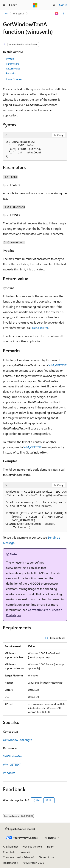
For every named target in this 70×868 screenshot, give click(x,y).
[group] (35, 510)
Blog (49, 846)
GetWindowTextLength (18, 740)
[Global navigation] (4, 5)
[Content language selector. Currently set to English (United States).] (20, 829)
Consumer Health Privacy (17, 857)
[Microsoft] (35, 5)
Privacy (24, 852)
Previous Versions (32, 846)
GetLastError (40, 328)
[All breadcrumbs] (6, 14)
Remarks (11, 73)
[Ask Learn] (57, 14)
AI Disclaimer (10, 846)
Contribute (9, 852)
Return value (13, 68)
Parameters (12, 64)
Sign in (63, 5)
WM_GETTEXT (57, 365)
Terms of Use (47, 857)
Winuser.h (19, 13)
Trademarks (10, 863)
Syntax (10, 59)
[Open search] (54, 5)
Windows (9, 773)
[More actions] (64, 14)
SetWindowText (13, 756)
